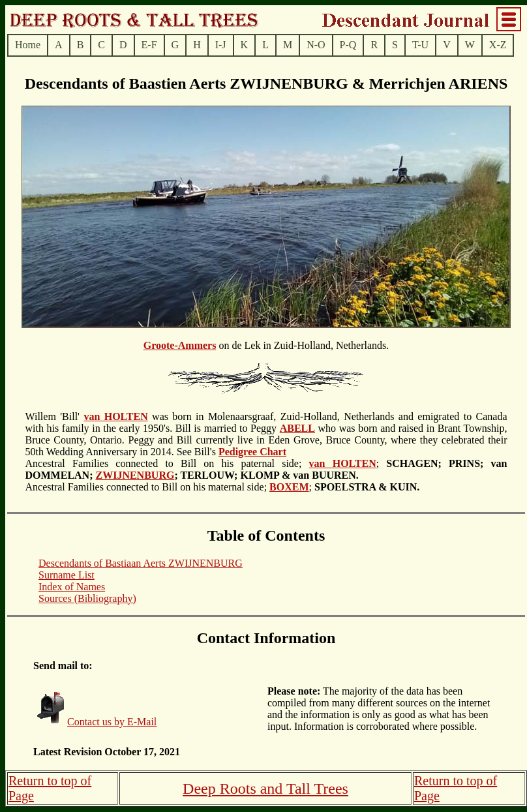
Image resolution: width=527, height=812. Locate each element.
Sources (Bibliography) (87, 598)
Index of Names (72, 587)
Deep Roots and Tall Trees (265, 789)
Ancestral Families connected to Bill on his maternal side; (192, 481)
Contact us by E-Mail (112, 722)
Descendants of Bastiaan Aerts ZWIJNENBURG (141, 563)
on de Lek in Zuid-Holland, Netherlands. (266, 417)
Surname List (67, 575)
